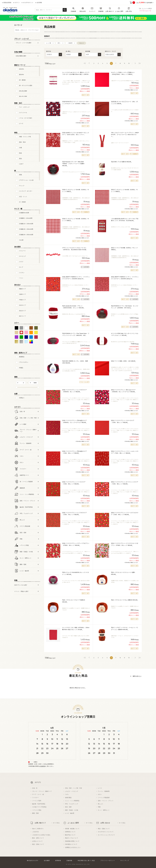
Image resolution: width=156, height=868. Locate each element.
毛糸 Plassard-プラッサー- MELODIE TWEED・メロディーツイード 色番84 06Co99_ (73, 164)
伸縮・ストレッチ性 (25, 137)
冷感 (21, 148)
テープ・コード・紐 (38, 794)
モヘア (21, 267)
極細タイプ (22, 289)
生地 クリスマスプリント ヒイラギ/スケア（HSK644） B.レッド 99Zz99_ (74, 391)
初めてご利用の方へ (38, 829)
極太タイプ (22, 316)
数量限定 (22, 357)
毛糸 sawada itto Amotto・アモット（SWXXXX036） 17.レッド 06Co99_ (73, 307)
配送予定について (70, 835)
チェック (22, 186)
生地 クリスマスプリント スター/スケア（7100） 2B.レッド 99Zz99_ (123, 421)
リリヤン (22, 273)
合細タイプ (22, 294)
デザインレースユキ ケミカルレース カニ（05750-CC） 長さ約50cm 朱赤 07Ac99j (74, 249)
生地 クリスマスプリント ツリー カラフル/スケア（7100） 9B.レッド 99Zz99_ (125, 514)
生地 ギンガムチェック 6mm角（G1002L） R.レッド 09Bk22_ (124, 191)
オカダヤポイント (28, 3)
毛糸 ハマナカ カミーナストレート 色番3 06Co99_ (123, 573)
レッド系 (49, 43)
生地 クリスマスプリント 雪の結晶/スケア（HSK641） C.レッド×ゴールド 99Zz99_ (74, 421)
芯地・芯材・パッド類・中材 (73, 788)
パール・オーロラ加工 (26, 118)
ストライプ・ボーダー (26, 191)
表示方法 (49, 51)
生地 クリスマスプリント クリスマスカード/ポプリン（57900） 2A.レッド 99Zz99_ (125, 544)
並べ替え (68, 51)
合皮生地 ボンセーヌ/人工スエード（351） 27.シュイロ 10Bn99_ (125, 103)
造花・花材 (68, 807)
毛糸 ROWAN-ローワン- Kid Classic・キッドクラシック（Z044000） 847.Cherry (125, 307)
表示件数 (88, 51)
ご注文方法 (35, 832)
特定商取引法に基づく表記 (86, 861)
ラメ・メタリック (24, 107)
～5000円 (70, 43)
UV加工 (21, 164)
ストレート (22, 251)
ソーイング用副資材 (104, 798)
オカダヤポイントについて (106, 832)
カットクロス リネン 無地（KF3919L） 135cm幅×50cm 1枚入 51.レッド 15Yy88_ (76, 629)
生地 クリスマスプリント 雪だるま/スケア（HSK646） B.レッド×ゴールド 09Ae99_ (123, 391)
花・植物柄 (22, 202)
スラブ (21, 262)
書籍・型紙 (35, 813)
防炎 (21, 153)
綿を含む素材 (23, 91)
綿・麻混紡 (22, 80)
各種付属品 (68, 798)
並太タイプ (22, 311)
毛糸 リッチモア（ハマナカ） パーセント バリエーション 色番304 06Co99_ (125, 629)
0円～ (59, 43)
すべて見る (56, 823)
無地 (21, 175)
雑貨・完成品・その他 (72, 810)
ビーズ (21, 123)
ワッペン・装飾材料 (104, 791)
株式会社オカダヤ (33, 861)
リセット (81, 43)
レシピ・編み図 (70, 813)
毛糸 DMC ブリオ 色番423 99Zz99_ (121, 162)
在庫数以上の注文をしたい (73, 847)
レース (100, 788)
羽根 (99, 807)
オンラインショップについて (106, 835)
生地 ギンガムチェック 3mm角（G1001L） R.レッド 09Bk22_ (76, 191)
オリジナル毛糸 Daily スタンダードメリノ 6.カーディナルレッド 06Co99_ (125, 334)
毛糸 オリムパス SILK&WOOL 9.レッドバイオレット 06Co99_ (76, 573)
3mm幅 (21, 240)
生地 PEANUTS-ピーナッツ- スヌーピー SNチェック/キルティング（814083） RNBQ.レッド (76, 104)
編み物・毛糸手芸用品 (39, 804)
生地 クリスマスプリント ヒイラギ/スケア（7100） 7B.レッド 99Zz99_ (74, 514)
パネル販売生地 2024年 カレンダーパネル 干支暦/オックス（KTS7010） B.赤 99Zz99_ (125, 220)
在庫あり (22, 398)
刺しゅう (101, 804)
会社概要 (47, 861)
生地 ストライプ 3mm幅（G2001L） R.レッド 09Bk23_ (124, 249)
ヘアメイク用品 (37, 810)
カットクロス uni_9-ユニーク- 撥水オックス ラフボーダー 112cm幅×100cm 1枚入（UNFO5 (76, 73)
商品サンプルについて (72, 838)
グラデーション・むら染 (26, 180)
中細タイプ (22, 300)
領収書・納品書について (72, 829)
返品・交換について (38, 844)
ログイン (17, 3)
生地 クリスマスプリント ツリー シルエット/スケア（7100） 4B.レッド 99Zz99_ (125, 452)
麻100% (22, 75)
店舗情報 (43, 766)
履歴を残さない (137, 676)
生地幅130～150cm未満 (26, 229)
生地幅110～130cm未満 (26, 224)
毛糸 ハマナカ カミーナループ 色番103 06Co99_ (74, 601)
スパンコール (23, 113)
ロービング (22, 256)
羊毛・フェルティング (72, 804)
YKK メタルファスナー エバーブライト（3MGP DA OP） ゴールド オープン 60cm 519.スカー (125, 135)
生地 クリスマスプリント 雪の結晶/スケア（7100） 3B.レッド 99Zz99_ (74, 452)
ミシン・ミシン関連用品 (72, 801)
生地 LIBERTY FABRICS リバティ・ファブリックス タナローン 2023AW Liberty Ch (76, 278)
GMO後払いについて (71, 844)
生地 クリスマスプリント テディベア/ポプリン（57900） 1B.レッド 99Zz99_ (76, 544)
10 (129, 63)
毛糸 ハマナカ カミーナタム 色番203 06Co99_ (125, 600)
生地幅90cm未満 (24, 213)
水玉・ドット (23, 197)
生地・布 (35, 788)
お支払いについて (37, 841)
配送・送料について (38, 838)
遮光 (21, 159)
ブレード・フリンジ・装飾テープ (42, 791)
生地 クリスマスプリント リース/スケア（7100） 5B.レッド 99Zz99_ (74, 483)
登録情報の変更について (72, 841)
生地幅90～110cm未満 (26, 218)
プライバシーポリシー (108, 861)
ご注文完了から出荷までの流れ (41, 835)
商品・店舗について (104, 829)
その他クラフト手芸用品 (39, 807)
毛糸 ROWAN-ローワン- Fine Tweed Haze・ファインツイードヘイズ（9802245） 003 (76, 334)
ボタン (100, 794)
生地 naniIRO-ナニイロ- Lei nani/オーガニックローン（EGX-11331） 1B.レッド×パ (76, 134)
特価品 (21, 368)
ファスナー (35, 798)
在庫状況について (70, 832)
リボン (67, 794)
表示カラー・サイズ (110, 51)
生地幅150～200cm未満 (26, 235)
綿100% (22, 69)
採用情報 (58, 861)
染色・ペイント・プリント (106, 801)
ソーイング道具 (37, 801)
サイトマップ (125, 861)
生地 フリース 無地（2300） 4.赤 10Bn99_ (123, 361)
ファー (21, 278)
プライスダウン (24, 362)
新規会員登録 (7, 3)
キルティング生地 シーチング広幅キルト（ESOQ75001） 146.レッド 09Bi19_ (123, 73)
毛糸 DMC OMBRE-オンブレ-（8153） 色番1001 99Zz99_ (75, 362)
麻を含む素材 (23, 96)
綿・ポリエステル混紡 (26, 85)
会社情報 (39, 3)
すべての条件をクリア (19, 603)
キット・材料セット (104, 810)
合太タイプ (22, 305)
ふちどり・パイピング (72, 791)
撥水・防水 (22, 142)
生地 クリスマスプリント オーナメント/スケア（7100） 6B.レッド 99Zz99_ (125, 483)
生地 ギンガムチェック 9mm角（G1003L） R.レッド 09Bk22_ (76, 220)
